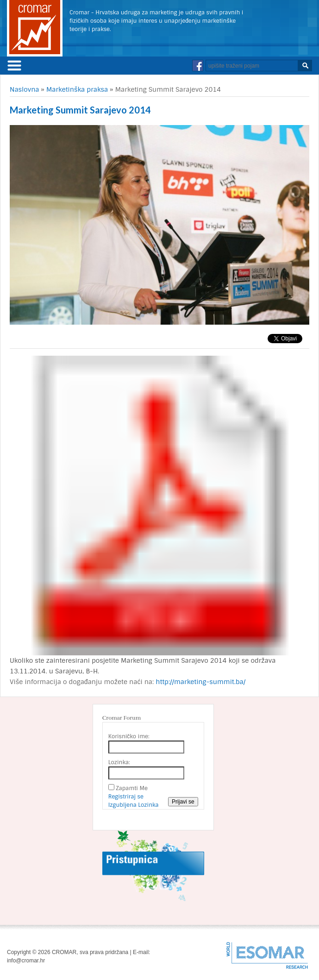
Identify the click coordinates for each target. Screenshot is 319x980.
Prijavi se (183, 802)
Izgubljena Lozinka (134, 805)
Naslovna (25, 89)
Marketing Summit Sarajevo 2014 (80, 110)
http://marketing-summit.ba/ (200, 682)
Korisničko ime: (129, 736)
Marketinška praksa (77, 89)
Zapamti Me (132, 788)
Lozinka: (119, 762)
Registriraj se (126, 797)
